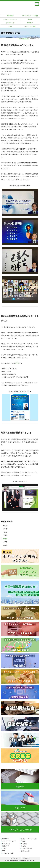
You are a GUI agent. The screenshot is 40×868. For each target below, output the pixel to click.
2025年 (5, 526)
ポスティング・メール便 (30, 16)
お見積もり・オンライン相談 (37, 4)
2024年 (5, 529)
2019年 (5, 542)
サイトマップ (26, 858)
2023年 (5, 532)
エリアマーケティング (10, 19)
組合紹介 (30, 23)
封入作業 (24, 844)
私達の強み (10, 16)
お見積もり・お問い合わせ (20, 830)
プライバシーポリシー (15, 858)
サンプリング (10, 23)
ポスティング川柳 (30, 26)
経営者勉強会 (25, 39)
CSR (4, 851)
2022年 (5, 535)
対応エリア (20, 808)
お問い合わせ (25, 851)
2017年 (5, 545)
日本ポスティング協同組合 (20, 6)
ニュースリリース (27, 848)
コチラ (17, 363)
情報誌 (30, 19)
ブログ (10, 26)
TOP (20, 39)
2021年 (5, 539)
